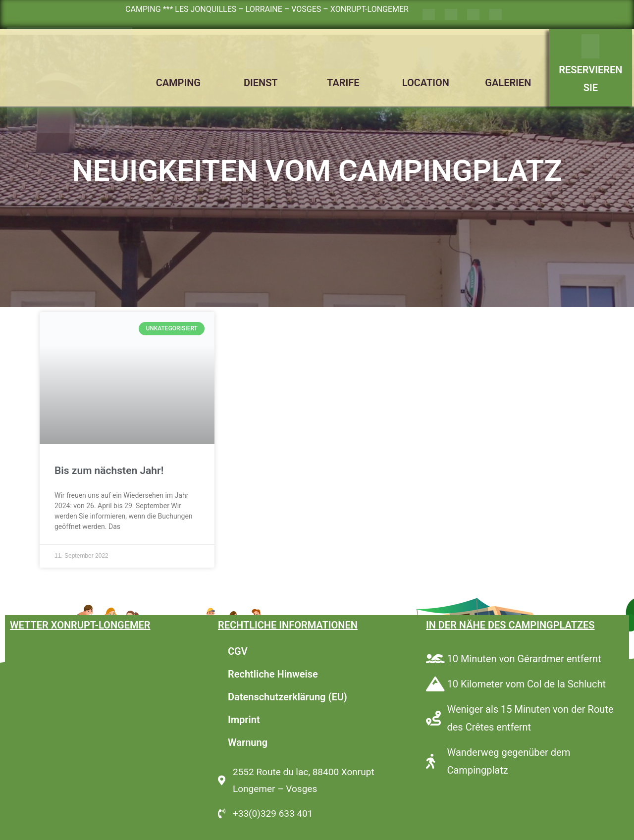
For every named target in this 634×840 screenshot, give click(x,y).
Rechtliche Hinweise (273, 674)
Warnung (248, 742)
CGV (238, 651)
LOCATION (426, 83)
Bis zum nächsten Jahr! (109, 471)
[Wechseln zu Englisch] (451, 15)
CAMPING (178, 83)
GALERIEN (508, 83)
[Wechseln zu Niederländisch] (496, 15)
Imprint (244, 720)
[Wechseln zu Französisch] (429, 15)
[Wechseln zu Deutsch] (473, 15)
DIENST (261, 83)
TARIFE (343, 83)
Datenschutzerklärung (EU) (288, 697)
